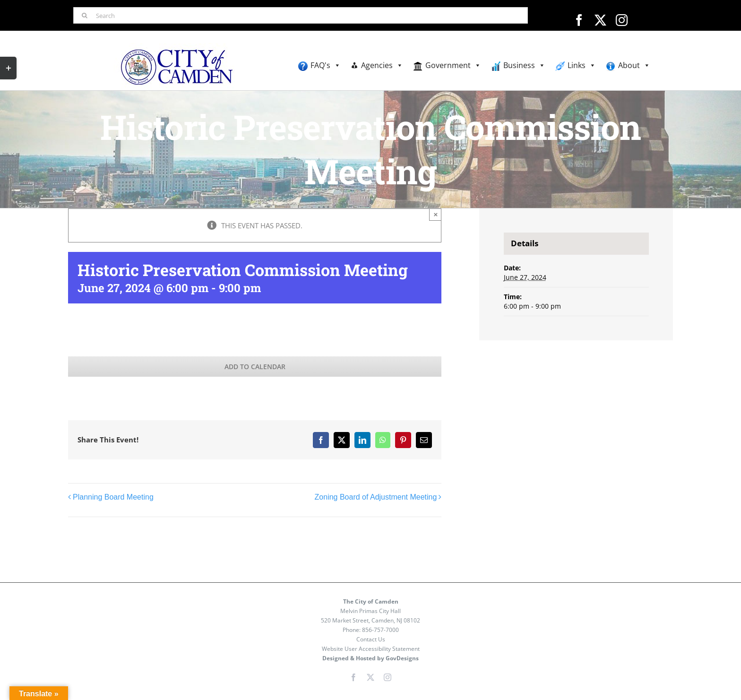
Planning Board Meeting (113, 497)
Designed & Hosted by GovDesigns (370, 658)
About (634, 65)
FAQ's (326, 65)
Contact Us (371, 639)
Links (582, 65)
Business (524, 65)
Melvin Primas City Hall (370, 611)
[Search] (300, 15)
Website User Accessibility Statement (371, 649)
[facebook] (579, 20)
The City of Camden (371, 601)
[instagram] (622, 20)
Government (453, 65)
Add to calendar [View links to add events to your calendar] (255, 367)
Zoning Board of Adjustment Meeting (376, 497)
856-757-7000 (380, 630)
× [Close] (436, 214)
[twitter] (600, 20)
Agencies (382, 65)
